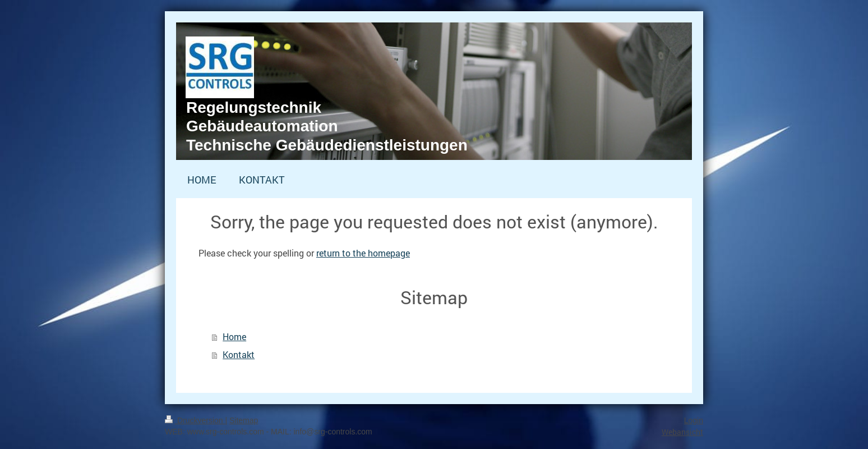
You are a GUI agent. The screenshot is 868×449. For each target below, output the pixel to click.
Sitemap (244, 420)
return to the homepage (363, 253)
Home (234, 336)
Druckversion (195, 420)
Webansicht (682, 432)
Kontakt (239, 354)
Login (694, 420)
